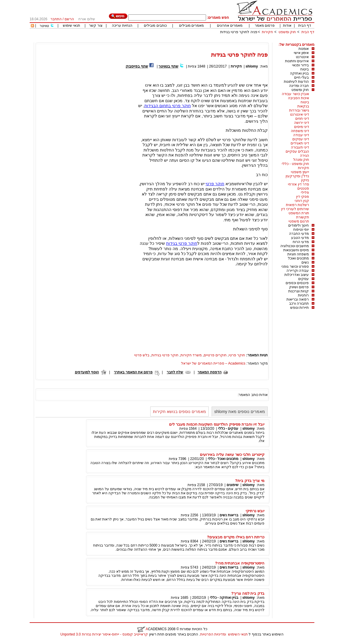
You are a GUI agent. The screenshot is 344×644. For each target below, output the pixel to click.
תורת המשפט (299, 213)
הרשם (69, 19)
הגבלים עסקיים (297, 151)
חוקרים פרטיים (215, 355)
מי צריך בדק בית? (250, 481)
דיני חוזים (302, 119)
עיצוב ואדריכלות (297, 275)
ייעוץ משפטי (300, 172)
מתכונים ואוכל (298, 258)
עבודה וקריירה (298, 271)
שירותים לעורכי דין (295, 209)
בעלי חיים (301, 77)
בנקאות (303, 106)
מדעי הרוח (301, 242)
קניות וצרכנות (299, 291)
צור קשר (96, 26)
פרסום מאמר (265, 26)
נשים (305, 262)
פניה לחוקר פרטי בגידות (239, 32)
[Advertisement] (208, 40)
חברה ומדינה (299, 86)
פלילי (305, 193)
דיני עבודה (301, 135)
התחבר (56, 19)
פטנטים (303, 188)
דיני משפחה (300, 131)
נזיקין (305, 180)
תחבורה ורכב (299, 304)
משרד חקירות (191, 355)
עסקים (303, 279)
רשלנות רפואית (297, 205)
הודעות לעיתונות (296, 82)
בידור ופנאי (300, 65)
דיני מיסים (302, 127)
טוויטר (44, 26)
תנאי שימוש (71, 26)
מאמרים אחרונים (230, 26)
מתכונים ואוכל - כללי (223, 459)
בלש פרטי (142, 355)
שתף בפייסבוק (137, 66)
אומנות (304, 49)
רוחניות (303, 295)
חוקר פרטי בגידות (182, 243)
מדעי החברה (299, 234)
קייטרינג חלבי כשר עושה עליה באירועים (232, 455)
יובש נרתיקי (255, 511)
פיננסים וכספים (297, 283)
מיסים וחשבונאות (296, 250)
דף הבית (305, 26)
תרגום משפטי (299, 221)
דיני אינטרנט (300, 114)
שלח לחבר (175, 372)
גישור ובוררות (299, 110)
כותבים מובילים (155, 26)
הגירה (305, 156)
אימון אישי (301, 53)
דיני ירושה (302, 123)
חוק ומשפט (287, 32)
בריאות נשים (229, 515)
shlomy (251, 66)
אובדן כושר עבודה (295, 94)
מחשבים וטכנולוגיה (295, 246)
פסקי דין (303, 197)
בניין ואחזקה (299, 73)
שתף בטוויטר (168, 66)
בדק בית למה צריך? (248, 593)
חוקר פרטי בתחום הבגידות (168, 106)
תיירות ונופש (300, 308)
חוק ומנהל (301, 160)
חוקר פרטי (215, 184)
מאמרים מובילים (191, 26)
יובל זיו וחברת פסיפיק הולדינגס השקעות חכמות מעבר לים (217, 424)
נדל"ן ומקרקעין (297, 176)
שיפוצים (233, 485)
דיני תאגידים (300, 143)
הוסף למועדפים (87, 372)
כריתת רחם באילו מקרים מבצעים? (236, 537)
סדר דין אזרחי (299, 184)
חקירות (267, 32)
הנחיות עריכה (122, 26)
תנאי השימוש (238, 634)
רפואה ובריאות (298, 299)
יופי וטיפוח (301, 230)
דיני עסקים (301, 139)
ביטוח (305, 69)
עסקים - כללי (228, 429)
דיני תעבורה (300, 147)
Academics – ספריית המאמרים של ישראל (213, 363)
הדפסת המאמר (209, 372)
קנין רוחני (302, 201)
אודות (287, 26)
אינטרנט (302, 57)
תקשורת (303, 217)
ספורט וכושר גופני (295, 267)
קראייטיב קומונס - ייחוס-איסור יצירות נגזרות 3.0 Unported (104, 634)
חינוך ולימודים (299, 225)
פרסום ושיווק (299, 287)
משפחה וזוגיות (298, 254)
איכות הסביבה (299, 98)
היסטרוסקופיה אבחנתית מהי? (240, 563)
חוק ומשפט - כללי (295, 164)
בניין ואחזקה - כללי (224, 598)
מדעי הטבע (300, 238)
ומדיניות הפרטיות (213, 634)
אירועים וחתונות (297, 61)
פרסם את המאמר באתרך (133, 372)
